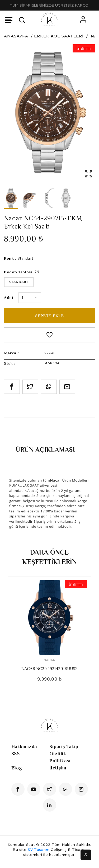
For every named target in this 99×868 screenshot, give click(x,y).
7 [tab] (62, 713)
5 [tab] (46, 713)
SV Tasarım (39, 850)
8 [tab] (69, 713)
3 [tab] (30, 713)
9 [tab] (77, 713)
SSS (16, 754)
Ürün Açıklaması (46, 450)
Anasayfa (16, 36)
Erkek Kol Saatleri (59, 36)
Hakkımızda (24, 746)
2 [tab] (22, 713)
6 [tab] (54, 713)
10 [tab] (85, 713)
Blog (17, 768)
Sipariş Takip (64, 746)
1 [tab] (14, 713)
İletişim (58, 768)
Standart (19, 282)
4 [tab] (38, 713)
